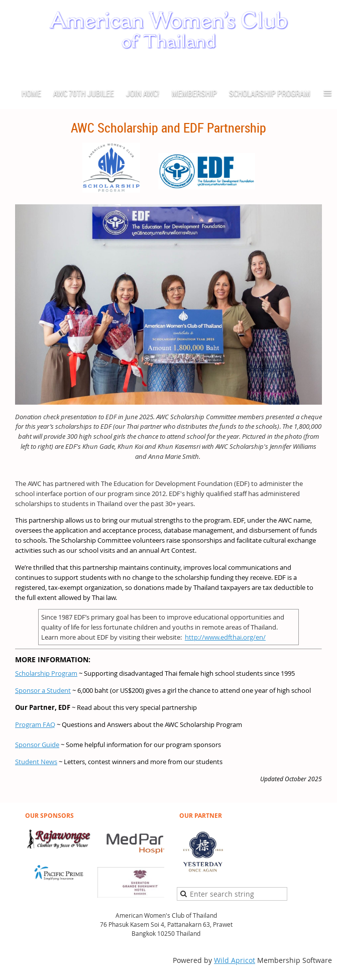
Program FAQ (35, 724)
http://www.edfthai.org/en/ (225, 637)
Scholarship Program (46, 673)
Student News (36, 762)
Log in (322, 67)
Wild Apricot (235, 960)
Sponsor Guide (37, 745)
